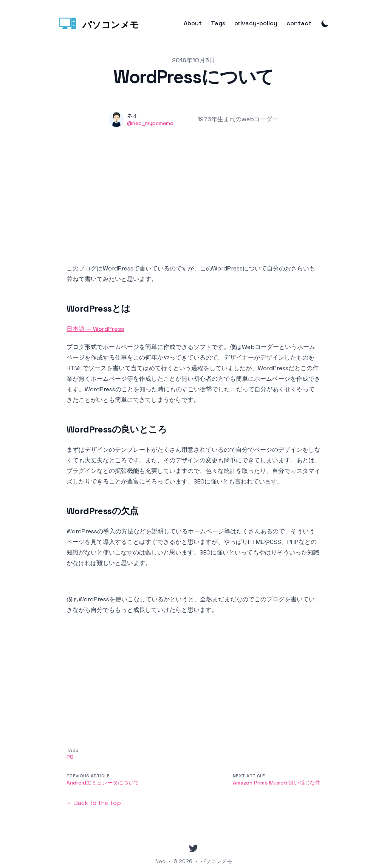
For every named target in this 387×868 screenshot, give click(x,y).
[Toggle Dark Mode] (325, 23)
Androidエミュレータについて (103, 783)
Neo (160, 861)
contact (299, 23)
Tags (218, 23)
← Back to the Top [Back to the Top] (94, 803)
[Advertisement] (193, 195)
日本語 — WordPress (95, 329)
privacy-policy (256, 23)
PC (70, 757)
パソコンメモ (216, 861)
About (193, 23)
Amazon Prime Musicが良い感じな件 (277, 783)
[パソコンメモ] (98, 23)
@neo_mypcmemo (150, 123)
